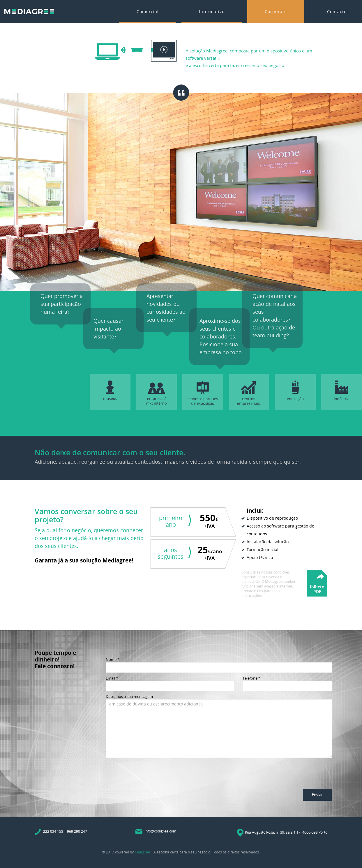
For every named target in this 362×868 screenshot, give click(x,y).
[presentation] (150, 772)
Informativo (212, 12)
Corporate (276, 12)
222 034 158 (53, 831)
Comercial (148, 12)
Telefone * (251, 678)
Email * (112, 678)
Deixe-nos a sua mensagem (129, 696)
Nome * (113, 659)
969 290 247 (77, 831)
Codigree (142, 852)
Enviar (317, 795)
